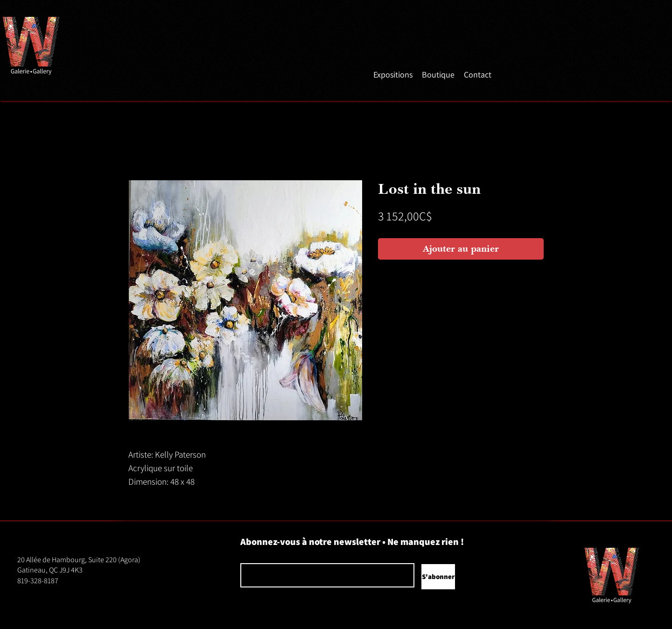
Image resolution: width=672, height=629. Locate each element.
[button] (393, 74)
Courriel (249, 556)
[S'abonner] (438, 577)
